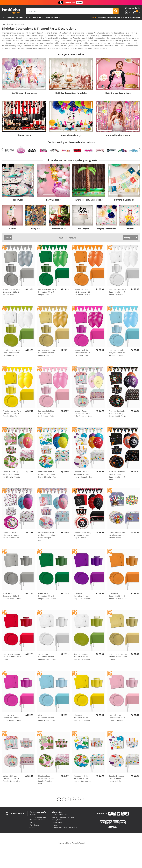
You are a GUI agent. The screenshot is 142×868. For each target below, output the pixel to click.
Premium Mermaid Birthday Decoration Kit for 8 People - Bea (47, 535)
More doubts (34, 823)
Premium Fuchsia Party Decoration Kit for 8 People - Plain (82, 351)
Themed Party (24, 134)
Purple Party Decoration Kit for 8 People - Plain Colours (82, 594)
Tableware (18, 198)
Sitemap (55, 823)
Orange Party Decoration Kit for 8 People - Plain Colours (118, 594)
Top (92, 17)
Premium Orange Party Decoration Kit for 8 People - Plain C (83, 290)
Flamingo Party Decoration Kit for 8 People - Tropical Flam (46, 778)
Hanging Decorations (106, 227)
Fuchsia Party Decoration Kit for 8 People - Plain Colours (12, 716)
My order (33, 813)
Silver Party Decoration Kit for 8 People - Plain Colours (12, 594)
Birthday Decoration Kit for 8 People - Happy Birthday (117, 777)
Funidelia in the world (59, 813)
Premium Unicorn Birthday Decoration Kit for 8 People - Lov (12, 533)
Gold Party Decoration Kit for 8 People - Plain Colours (118, 655)
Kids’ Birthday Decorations (24, 91)
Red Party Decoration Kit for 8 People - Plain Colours (12, 655)
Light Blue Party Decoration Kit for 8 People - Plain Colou (47, 716)
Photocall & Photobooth (118, 134)
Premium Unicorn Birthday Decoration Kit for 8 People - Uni (83, 412)
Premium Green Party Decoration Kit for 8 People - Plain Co (47, 290)
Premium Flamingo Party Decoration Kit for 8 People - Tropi (12, 473)
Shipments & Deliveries (38, 818)
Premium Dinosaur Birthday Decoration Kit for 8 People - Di (47, 473)
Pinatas (12, 227)
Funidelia (5, 24)
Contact (32, 826)
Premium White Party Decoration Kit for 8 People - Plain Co (117, 290)
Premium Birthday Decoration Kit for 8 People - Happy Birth (83, 473)
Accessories (35, 17)
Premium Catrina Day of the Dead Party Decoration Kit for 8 (117, 412)
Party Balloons (53, 198)
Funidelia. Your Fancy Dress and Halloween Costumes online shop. (11, 11)
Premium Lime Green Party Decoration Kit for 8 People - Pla (12, 351)
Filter (7, 236)
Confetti (130, 227)
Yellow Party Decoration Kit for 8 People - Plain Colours (82, 716)
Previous (2, 148)
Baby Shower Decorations (118, 91)
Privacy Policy (57, 818)
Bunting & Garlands (124, 198)
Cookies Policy (57, 821)
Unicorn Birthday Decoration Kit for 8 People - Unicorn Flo (12, 777)
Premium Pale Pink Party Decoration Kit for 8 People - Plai (46, 412)
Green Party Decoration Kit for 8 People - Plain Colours (47, 594)
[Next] (84, 798)
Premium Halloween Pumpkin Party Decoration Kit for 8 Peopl (117, 474)
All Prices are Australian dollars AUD (64, 826)
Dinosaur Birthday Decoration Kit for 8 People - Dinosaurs (82, 777)
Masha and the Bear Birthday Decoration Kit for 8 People (117, 533)
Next (140, 148)
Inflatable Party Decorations (89, 198)
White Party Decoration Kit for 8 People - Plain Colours (47, 655)
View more (9, 46)
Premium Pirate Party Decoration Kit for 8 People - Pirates (82, 533)
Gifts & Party (52, 17)
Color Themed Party (71, 134)
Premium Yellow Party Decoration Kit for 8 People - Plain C (12, 412)
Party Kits (36, 227)
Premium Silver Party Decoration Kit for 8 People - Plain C (12, 290)
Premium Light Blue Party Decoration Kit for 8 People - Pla (117, 351)
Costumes (7, 17)
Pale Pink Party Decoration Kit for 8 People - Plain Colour (118, 716)
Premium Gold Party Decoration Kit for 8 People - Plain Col (47, 351)
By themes (20, 17)
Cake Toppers (83, 227)
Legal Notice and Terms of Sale (63, 816)
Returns (32, 821)
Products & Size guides (38, 816)
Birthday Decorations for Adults (71, 91)
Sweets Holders (59, 227)
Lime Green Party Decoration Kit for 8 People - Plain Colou (82, 655)
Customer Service (15, 812)
